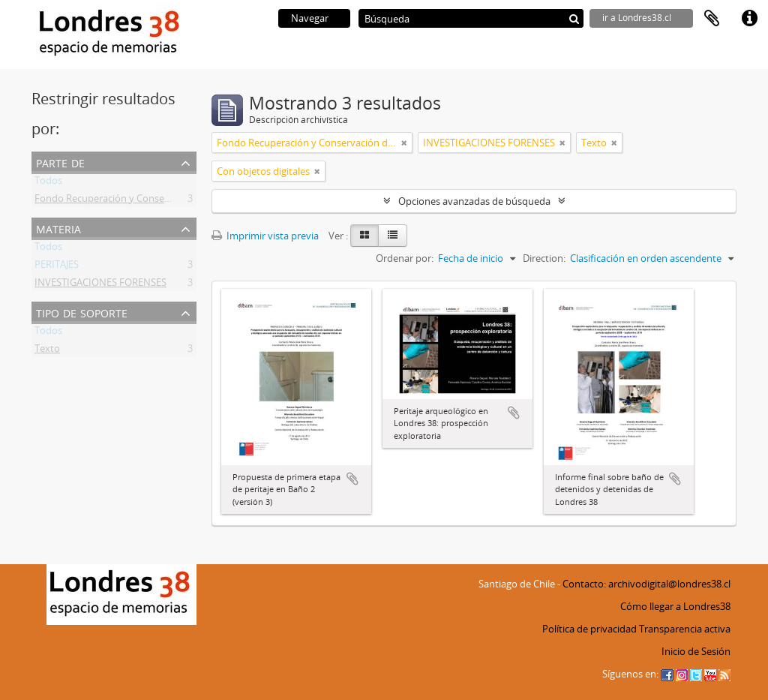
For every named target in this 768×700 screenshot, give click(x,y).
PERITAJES (57, 267)
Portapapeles (712, 19)
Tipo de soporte (82, 312)
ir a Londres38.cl (637, 18)
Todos (48, 183)
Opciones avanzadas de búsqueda (474, 201)
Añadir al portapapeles (352, 479)
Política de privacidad (589, 629)
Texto (47, 351)
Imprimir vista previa (265, 236)
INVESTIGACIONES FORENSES (100, 285)
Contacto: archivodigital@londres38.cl (646, 584)
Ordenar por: (405, 258)
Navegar (310, 18)
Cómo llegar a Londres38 (675, 606)
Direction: (544, 258)
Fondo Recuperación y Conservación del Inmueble (146, 201)
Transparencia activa (685, 629)
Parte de (60, 162)
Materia (58, 228)
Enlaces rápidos (749, 19)
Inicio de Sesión (696, 651)
